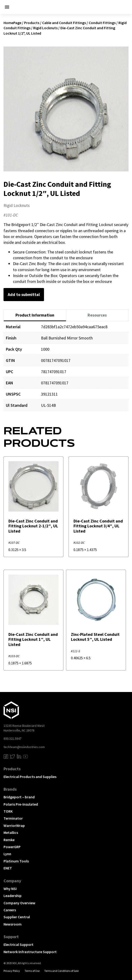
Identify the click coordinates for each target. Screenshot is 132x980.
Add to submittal (24, 294)
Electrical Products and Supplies (30, 777)
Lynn (7, 854)
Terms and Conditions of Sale (61, 971)
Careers (10, 910)
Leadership (13, 896)
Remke (9, 840)
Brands (10, 789)
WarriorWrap (14, 825)
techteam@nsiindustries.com (24, 747)
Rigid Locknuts (45, 28)
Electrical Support (18, 944)
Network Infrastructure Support (30, 952)
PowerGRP (12, 847)
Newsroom (13, 924)
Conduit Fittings (102, 23)
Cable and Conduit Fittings (64, 23)
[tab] (35, 315)
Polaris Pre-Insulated (21, 804)
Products (32, 23)
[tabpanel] (66, 369)
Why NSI (10, 889)
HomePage (12, 23)
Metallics (11, 832)
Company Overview (19, 903)
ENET (8, 868)
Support (11, 937)
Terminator (13, 818)
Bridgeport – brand (19, 797)
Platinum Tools (16, 861)
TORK (8, 811)
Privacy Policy (12, 971)
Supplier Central (17, 917)
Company (12, 881)
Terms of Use (32, 971)
